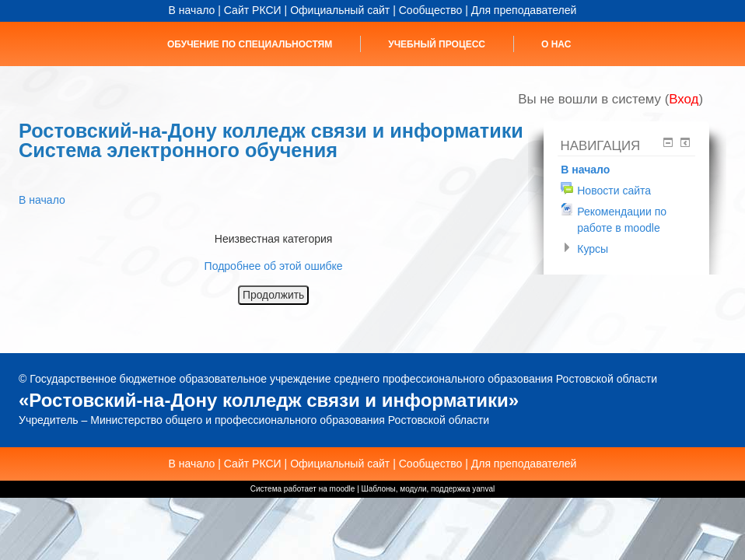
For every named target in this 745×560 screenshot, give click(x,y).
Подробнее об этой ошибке (274, 266)
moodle (343, 489)
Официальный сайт (340, 10)
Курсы (593, 249)
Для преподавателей (524, 10)
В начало (192, 10)
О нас (556, 44)
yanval (483, 489)
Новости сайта (614, 191)
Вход (684, 99)
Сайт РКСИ (253, 10)
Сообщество (431, 10)
